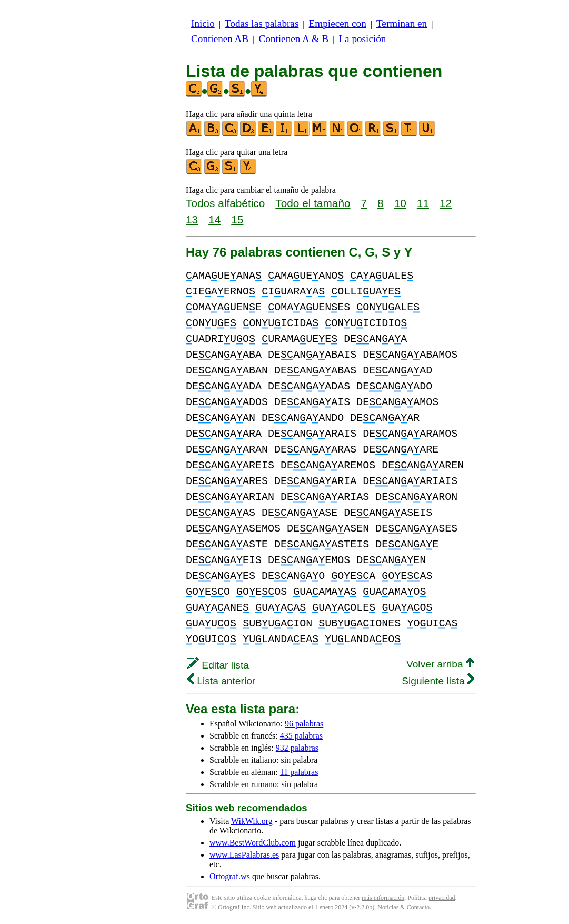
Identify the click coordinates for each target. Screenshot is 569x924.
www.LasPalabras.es (244, 855)
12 (446, 203)
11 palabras (299, 772)
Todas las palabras (262, 23)
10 (400, 203)
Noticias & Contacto (403, 907)
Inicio (203, 23)
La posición (362, 39)
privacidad (442, 898)
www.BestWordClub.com (253, 843)
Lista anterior (221, 681)
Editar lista (218, 665)
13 (192, 219)
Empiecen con (338, 23)
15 (237, 219)
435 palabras (301, 736)
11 (423, 203)
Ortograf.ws (230, 876)
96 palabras (304, 724)
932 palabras (297, 748)
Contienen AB (220, 39)
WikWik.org (252, 821)
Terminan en (402, 23)
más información (383, 898)
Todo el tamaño (313, 203)
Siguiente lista (438, 681)
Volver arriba (440, 664)
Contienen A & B (293, 39)
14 (214, 219)
